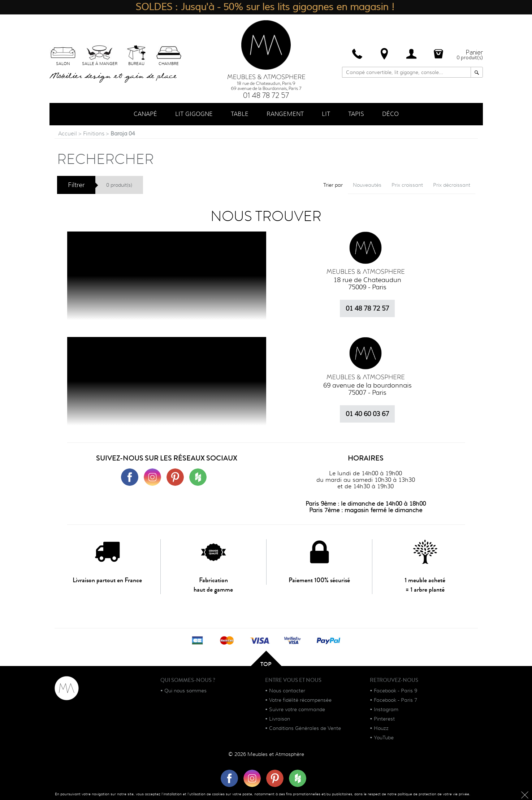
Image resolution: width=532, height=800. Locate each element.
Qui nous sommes (185, 691)
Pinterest (384, 719)
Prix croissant (407, 185)
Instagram (386, 709)
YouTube (384, 738)
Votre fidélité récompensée (300, 700)
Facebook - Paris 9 (395, 691)
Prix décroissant (452, 185)
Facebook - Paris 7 (395, 700)
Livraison (280, 719)
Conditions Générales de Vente (305, 728)
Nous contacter (287, 691)
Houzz (381, 728)
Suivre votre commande (297, 709)
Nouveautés (367, 185)
